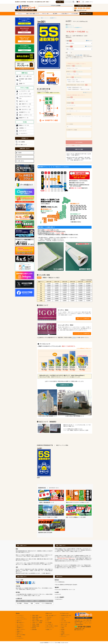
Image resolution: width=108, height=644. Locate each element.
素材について (89, 41)
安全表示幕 (33, 628)
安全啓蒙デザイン (53, 18)
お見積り (19, 153)
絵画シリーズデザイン (20, 630)
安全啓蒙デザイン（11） (25, 112)
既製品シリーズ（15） (24, 125)
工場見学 (62, 619)
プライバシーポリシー (65, 617)
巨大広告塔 (18, 637)
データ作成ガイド (49, 624)
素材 (68, 41)
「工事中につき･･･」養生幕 (36, 623)
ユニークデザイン (20, 624)
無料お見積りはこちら (86, 14)
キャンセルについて (50, 628)
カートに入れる (79, 142)
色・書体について (23, 145)
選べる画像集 (22, 142)
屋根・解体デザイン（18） (25, 104)
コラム (47, 621)
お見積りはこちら (65, 385)
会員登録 (87, 2)
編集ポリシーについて (65, 635)
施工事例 (55, 14)
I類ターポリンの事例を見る (83, 319)
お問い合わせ (20, 161)
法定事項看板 (34, 630)
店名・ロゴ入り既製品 (20, 635)
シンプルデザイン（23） (25, 91)
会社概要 (62, 633)
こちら (71, 58)
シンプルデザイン (20, 616)
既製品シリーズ (19, 633)
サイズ (69, 47)
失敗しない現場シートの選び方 (52, 626)
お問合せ (62, 631)
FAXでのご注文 (63, 626)
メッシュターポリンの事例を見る (82, 334)
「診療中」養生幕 (34, 619)
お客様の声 (48, 619)
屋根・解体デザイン (20, 623)
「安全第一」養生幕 (35, 624)
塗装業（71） (22, 84)
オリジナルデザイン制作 (65, 623)
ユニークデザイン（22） (25, 107)
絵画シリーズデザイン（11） (26, 115)
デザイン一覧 (45, 14)
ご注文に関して (65, 14)
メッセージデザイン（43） (25, 94)
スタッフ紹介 (63, 621)
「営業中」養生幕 (34, 616)
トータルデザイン (23, 134)
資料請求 (19, 157)
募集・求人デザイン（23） (25, 110)
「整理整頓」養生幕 (35, 626)
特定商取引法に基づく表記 (66, 616)
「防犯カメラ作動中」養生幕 (36, 621)
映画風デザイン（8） (24, 118)
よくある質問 (75, 14)
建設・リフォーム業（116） (26, 76)
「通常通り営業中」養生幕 (36, 617)
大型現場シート (23, 128)
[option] (49, 45)
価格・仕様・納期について (33, 14)
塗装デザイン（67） (24, 101)
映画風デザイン (19, 631)
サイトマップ (63, 637)
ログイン (91, 2)
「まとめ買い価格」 (79, 55)
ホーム (20, 14)
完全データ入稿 (63, 624)
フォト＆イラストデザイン (21, 619)
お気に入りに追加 (79, 149)
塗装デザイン (19, 621)
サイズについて (88, 46)
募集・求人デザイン (20, 626)
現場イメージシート (45, 18)
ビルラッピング (23, 131)
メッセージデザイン (20, 617)
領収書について (49, 630)
